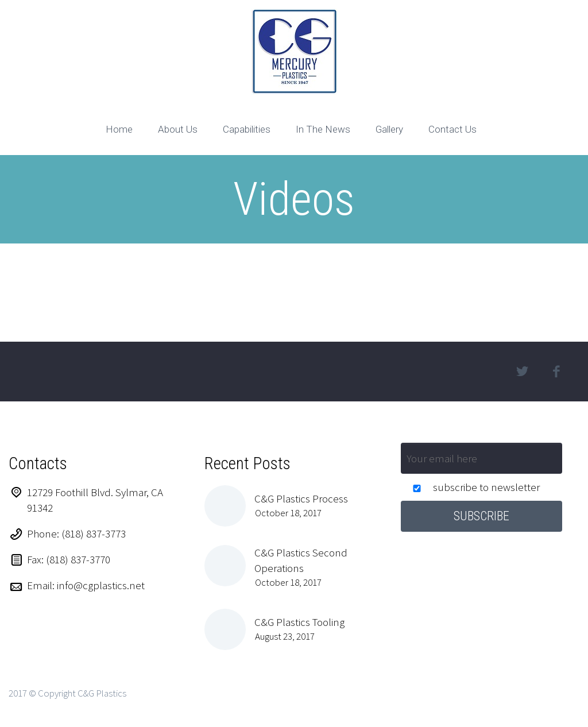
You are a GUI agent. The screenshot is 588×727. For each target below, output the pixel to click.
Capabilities (247, 129)
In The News (323, 129)
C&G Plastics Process (301, 498)
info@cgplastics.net (101, 585)
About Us (178, 129)
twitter (523, 372)
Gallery (389, 129)
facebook (556, 372)
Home (119, 129)
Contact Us (452, 129)
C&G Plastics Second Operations (301, 560)
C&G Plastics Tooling (299, 622)
